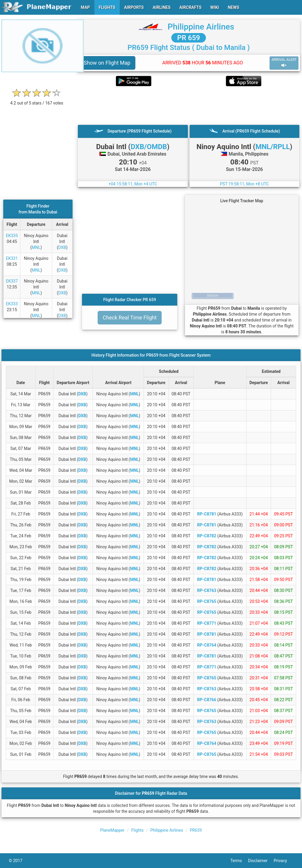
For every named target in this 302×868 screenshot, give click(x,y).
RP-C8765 (207, 601)
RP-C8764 (207, 645)
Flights (137, 830)
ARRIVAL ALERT (284, 63)
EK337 (12, 281)
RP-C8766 (207, 700)
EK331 (12, 258)
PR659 (196, 830)
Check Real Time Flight (130, 318)
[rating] (37, 100)
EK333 (12, 304)
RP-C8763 (207, 590)
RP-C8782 (207, 536)
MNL (36, 247)
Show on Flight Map (107, 63)
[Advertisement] (189, 105)
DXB (62, 247)
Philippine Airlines (201, 27)
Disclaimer (261, 861)
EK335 (12, 236)
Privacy (283, 861)
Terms (239, 861)
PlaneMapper (113, 830)
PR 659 (189, 38)
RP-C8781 (207, 514)
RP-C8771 (207, 623)
